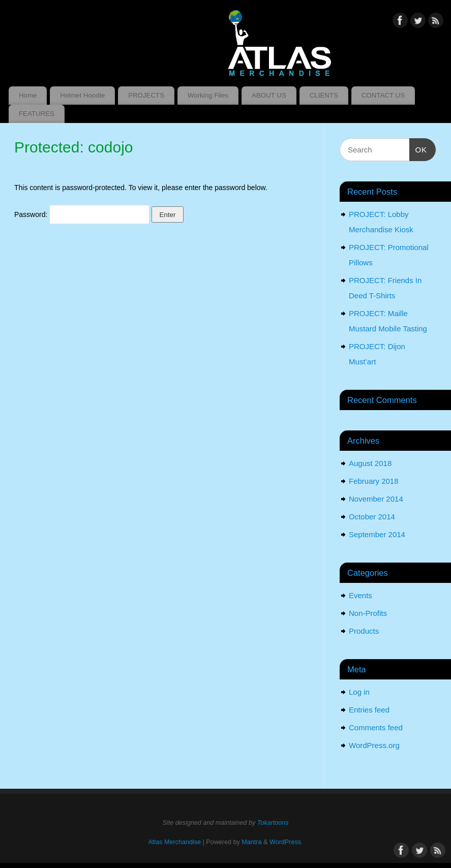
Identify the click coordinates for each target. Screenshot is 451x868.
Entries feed (369, 710)
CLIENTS (324, 95)
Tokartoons (273, 823)
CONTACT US (383, 95)
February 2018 (374, 481)
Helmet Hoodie (82, 95)
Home (28, 95)
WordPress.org (374, 745)
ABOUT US (269, 95)
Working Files (208, 95)
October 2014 (372, 517)
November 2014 (376, 499)
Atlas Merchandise (174, 842)
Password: (82, 214)
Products (364, 631)
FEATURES (37, 114)
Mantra (251, 842)
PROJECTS (146, 95)
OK (418, 148)
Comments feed (376, 727)
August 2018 (370, 463)
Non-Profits (368, 613)
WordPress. (286, 842)
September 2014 (377, 534)
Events (360, 595)
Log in (359, 692)
